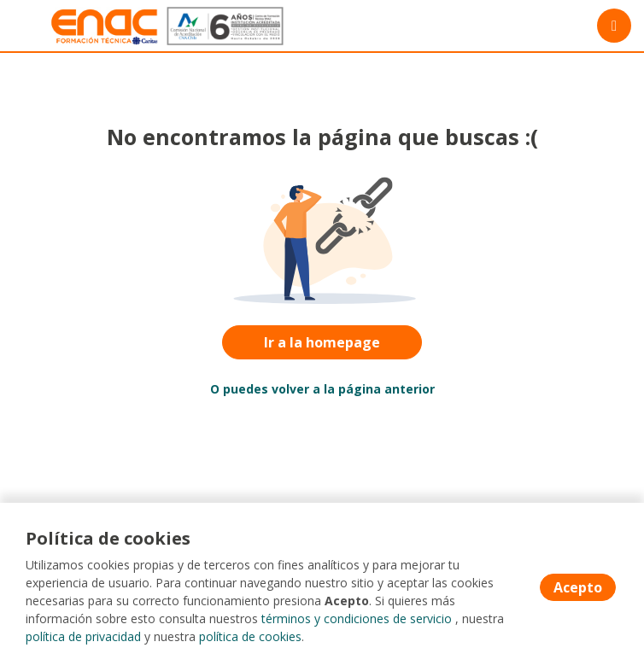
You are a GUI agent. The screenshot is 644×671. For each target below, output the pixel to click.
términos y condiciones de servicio (357, 618)
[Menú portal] (614, 26)
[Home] (74, 26)
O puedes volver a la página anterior (322, 389)
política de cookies (250, 636)
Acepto (578, 587)
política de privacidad (83, 636)
